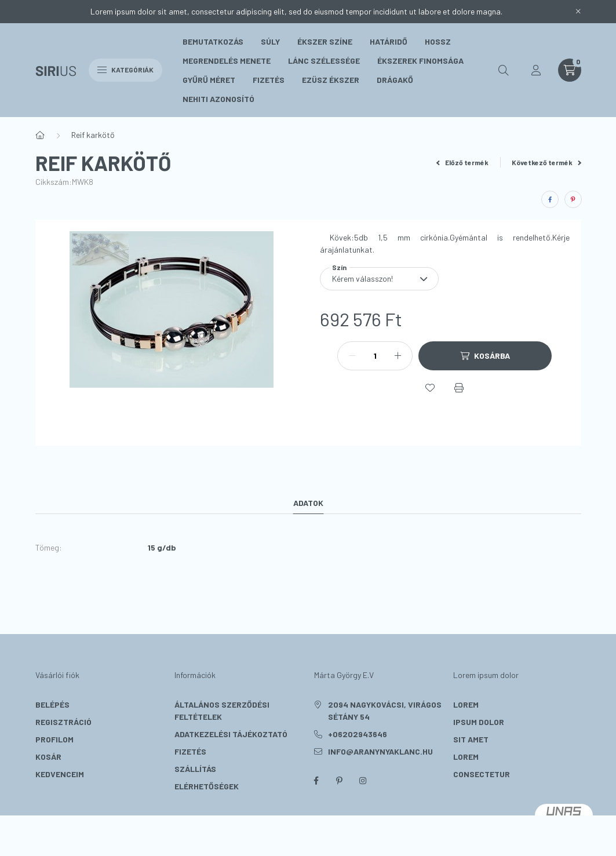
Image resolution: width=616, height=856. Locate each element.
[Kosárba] (485, 356)
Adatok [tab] (308, 503)
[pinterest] (573, 199)
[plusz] (398, 356)
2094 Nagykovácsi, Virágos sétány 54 (385, 711)
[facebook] (550, 199)
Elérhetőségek (207, 786)
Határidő (389, 41)
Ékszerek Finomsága (420, 61)
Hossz (438, 41)
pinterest (340, 781)
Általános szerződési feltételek (222, 711)
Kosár (48, 757)
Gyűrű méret (209, 80)
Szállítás (195, 769)
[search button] (504, 70)
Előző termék (462, 162)
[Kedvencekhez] (430, 388)
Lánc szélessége (324, 61)
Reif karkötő (93, 135)
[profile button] (536, 70)
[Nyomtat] (459, 388)
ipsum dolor (479, 722)
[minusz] (352, 356)
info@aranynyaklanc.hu (380, 751)
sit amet (471, 739)
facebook (316, 781)
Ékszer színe (325, 41)
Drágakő (395, 80)
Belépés (52, 704)
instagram (363, 781)
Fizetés (269, 80)
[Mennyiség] (375, 356)
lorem (466, 704)
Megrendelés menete (227, 61)
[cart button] (570, 70)
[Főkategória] (40, 135)
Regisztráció (63, 722)
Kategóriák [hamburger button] (125, 70)
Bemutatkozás (213, 41)
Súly (270, 41)
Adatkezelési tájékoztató (231, 734)
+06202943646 (358, 734)
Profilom (54, 739)
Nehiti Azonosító (218, 99)
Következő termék (546, 162)
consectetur (482, 774)
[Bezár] (578, 12)
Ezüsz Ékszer (331, 80)
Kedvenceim (60, 774)
